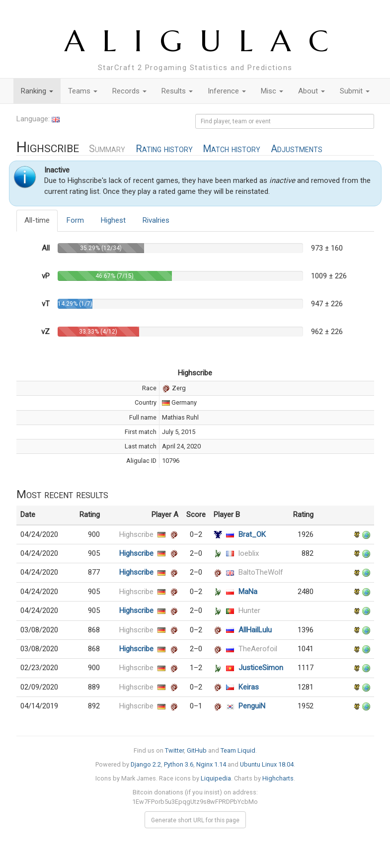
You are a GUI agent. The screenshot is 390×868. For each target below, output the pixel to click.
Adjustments (297, 149)
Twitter (174, 750)
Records (129, 91)
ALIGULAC (205, 41)
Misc (272, 91)
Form (75, 220)
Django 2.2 (146, 764)
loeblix (249, 553)
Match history (232, 149)
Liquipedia (216, 778)
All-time (37, 220)
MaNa (248, 592)
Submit (355, 91)
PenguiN (252, 706)
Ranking (37, 91)
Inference (227, 91)
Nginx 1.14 (211, 764)
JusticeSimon (261, 668)
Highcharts (278, 778)
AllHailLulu (255, 630)
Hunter (249, 610)
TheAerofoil (258, 649)
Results (177, 91)
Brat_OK (252, 534)
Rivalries (156, 220)
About (312, 91)
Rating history (164, 149)
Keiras (249, 687)
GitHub (197, 750)
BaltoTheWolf (261, 572)
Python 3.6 (179, 764)
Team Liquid (238, 750)
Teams (83, 91)
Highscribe (136, 534)
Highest (113, 220)
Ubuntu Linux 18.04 (267, 764)
